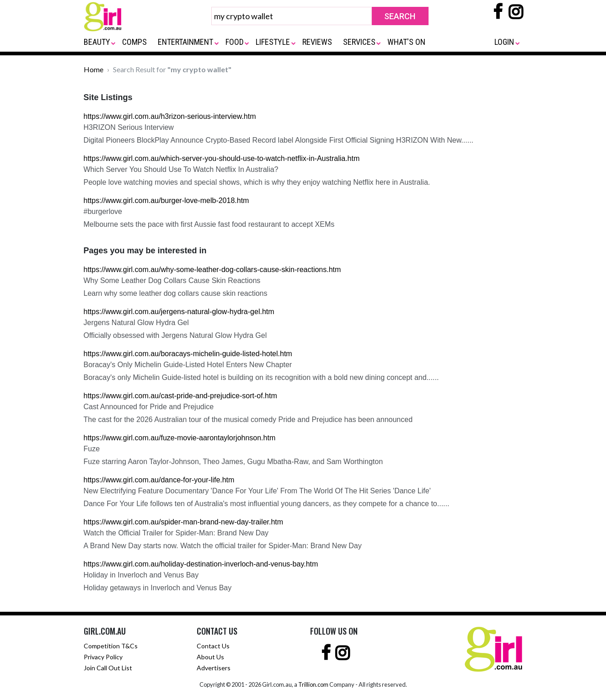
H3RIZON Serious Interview (129, 127)
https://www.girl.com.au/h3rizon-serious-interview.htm (170, 116)
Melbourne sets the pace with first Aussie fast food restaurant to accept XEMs (209, 224)
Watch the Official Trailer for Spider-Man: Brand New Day (176, 533)
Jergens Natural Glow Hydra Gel (136, 323)
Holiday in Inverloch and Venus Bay (141, 575)
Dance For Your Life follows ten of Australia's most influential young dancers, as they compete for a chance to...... (267, 504)
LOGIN (504, 42)
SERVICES (359, 42)
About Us (210, 657)
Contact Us (213, 646)
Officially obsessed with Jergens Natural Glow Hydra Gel (175, 335)
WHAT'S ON (406, 42)
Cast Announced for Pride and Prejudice (149, 407)
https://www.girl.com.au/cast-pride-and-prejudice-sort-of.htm (180, 396)
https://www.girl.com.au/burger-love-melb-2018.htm (166, 200)
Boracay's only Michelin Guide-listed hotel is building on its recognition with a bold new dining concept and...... (261, 377)
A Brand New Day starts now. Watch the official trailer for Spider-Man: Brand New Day (223, 546)
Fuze (92, 449)
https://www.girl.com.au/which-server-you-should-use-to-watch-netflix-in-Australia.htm (222, 158)
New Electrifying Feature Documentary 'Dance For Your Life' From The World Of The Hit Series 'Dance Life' (257, 491)
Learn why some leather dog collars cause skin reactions (176, 293)
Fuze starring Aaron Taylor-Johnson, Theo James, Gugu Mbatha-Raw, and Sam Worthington (233, 462)
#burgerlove (103, 211)
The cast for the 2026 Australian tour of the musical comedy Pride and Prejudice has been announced (248, 419)
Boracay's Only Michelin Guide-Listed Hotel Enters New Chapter (188, 365)
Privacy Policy (103, 657)
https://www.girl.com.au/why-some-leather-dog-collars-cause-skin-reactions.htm (212, 270)
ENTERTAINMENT (185, 42)
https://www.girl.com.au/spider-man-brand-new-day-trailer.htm (184, 522)
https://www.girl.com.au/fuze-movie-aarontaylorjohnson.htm (180, 438)
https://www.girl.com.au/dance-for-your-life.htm (159, 480)
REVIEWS (317, 42)
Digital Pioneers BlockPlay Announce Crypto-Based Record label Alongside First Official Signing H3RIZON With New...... (279, 140)
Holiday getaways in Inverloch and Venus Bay (158, 588)
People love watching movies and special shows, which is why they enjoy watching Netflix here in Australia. (257, 182)
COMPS (134, 42)
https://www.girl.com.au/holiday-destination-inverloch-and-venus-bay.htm (201, 564)
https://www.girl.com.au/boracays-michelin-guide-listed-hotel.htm (188, 354)
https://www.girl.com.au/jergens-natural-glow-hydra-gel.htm (179, 312)
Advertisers (214, 668)
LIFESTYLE (273, 42)
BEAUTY (97, 42)
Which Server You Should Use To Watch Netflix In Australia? (181, 169)
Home (94, 69)
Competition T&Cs (111, 646)
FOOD (235, 42)
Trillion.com (313, 684)
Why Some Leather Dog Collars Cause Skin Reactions (172, 281)
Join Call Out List (108, 668)
